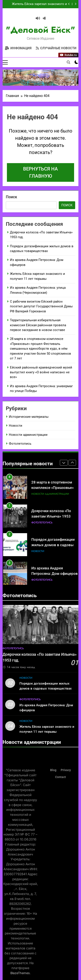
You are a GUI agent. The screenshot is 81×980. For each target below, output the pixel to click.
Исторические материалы (29, 417)
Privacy (66, 770)
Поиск (11, 197)
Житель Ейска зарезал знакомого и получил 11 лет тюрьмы (39, 4)
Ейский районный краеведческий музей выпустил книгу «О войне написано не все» (41, 372)
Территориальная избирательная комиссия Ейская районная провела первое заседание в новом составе (38, 325)
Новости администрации (28, 435)
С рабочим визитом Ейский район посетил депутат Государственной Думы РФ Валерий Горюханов (41, 306)
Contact (60, 777)
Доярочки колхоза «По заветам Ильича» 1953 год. (51, 516)
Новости (16, 426)
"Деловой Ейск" (40, 30)
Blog (53, 770)
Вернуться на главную (40, 172)
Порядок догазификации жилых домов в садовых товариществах (53, 545)
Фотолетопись (20, 444)
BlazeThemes (20, 973)
